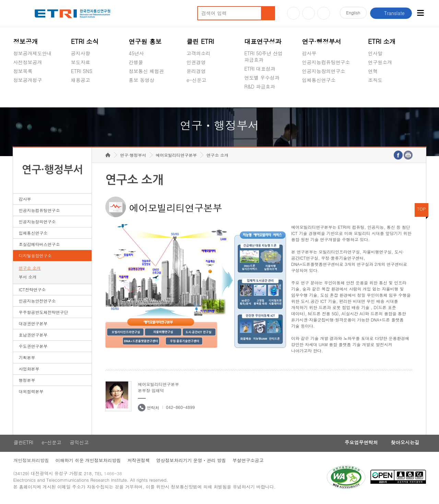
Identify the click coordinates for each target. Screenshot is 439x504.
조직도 (375, 80)
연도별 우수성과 (262, 78)
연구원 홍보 (145, 41)
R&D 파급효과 (260, 86)
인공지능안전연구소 (37, 304)
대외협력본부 (31, 395)
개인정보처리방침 (31, 464)
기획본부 (27, 361)
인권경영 (196, 62)
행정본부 (27, 383)
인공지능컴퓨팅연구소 (326, 62)
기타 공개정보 (383, 96)
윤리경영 (196, 71)
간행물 (136, 62)
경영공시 (23, 96)
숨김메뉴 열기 (16, 88)
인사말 (375, 53)
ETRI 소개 (382, 41)
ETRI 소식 (85, 41)
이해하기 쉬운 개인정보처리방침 (88, 464)
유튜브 (293, 13)
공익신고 (196, 96)
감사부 (309, 53)
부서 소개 (27, 280)
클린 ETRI (200, 41)
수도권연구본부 (33, 349)
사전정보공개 (27, 62)
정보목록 (23, 71)
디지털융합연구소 (35, 259)
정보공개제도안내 (32, 53)
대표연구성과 (263, 41)
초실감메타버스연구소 (326, 96)
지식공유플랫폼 (261, 103)
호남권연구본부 (33, 338)
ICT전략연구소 (32, 293)
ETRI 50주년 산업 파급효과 (263, 56)
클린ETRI (23, 446)
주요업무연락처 (359, 446)
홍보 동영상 (141, 80)
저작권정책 (139, 464)
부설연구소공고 (250, 464)
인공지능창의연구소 (324, 71)
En (353, 13)
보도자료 (81, 62)
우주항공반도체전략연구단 (43, 315)
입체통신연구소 (319, 80)
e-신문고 (197, 80)
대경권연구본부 (33, 327)
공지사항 (81, 53)
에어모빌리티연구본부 (176, 158)
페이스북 (324, 13)
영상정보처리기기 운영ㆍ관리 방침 (192, 464)
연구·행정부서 (322, 41)
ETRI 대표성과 (260, 69)
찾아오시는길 (404, 446)
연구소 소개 (29, 271)
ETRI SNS (82, 71)
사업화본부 (29, 372)
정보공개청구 (27, 80)
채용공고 (81, 80)
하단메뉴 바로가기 (0, 0)
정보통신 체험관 (146, 71)
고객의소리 (199, 53)
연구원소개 (380, 62)
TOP (422, 212)
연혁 (373, 71)
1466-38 (114, 477)
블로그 (309, 13)
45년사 (136, 53)
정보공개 (25, 41)
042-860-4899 (180, 411)
